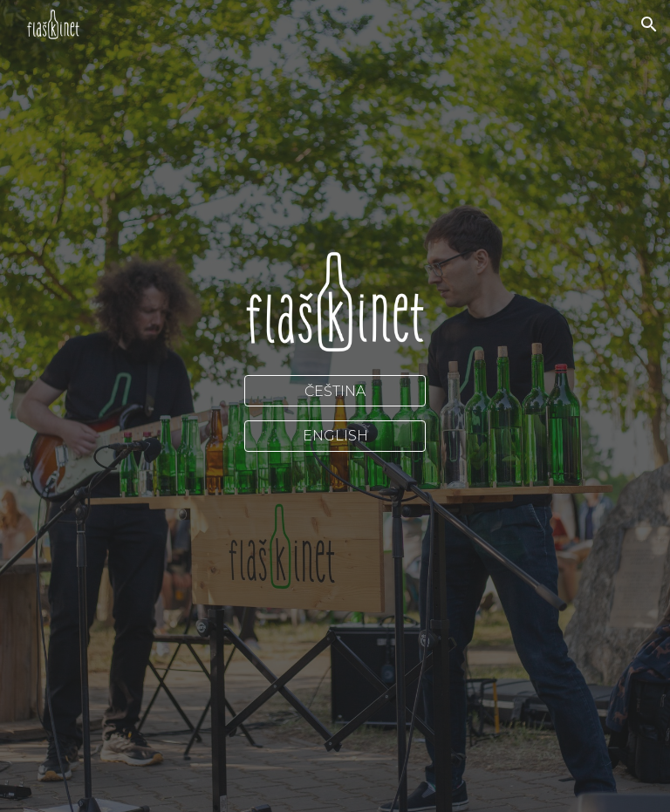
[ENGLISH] (335, 436)
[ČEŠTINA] (335, 391)
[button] (649, 24)
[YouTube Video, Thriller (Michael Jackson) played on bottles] (335, 517)
